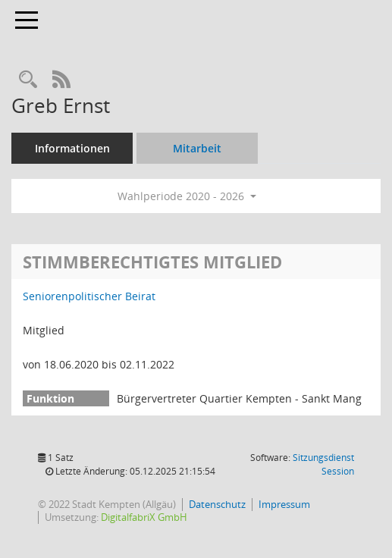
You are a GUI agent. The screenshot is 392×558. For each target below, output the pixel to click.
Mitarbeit (197, 148)
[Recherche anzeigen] (28, 80)
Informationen (72, 148)
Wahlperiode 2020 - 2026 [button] (187, 196)
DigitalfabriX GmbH (144, 517)
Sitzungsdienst (323, 464)
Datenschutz (217, 504)
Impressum (284, 504)
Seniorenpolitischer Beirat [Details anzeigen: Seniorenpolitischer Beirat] (89, 296)
